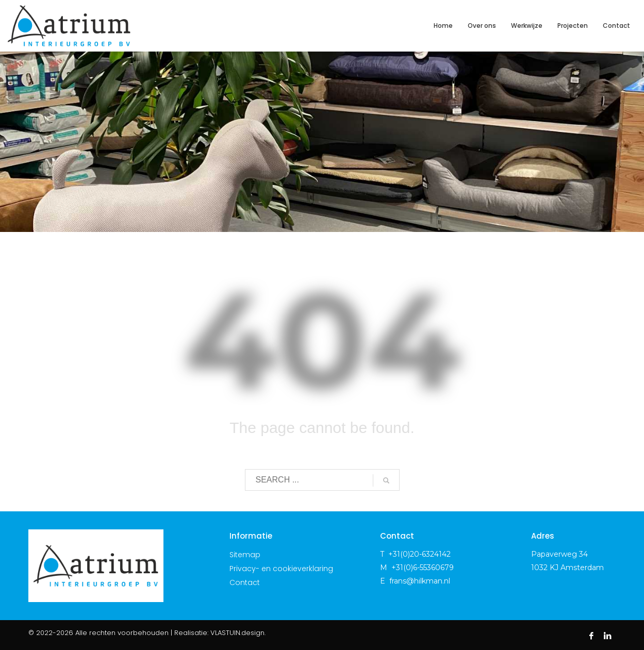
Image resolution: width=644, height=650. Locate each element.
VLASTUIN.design (237, 633)
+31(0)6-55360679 (423, 568)
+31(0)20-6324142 (419, 554)
